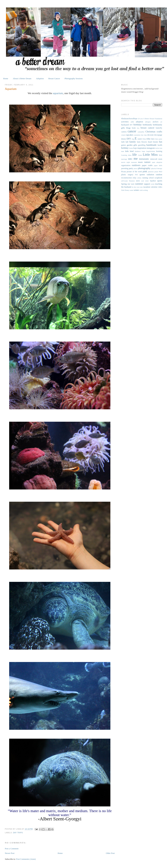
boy (138, 128)
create (123, 135)
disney (124, 139)
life (135, 155)
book (134, 128)
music (141, 162)
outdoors (136, 165)
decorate (151, 135)
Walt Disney (125, 190)
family (133, 142)
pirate (156, 172)
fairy (153, 139)
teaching (159, 184)
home (131, 148)
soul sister (145, 181)
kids (127, 151)
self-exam (124, 181)
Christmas (150, 131)
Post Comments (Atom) (26, 859)
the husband (126, 187)
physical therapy (157, 168)
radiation (150, 175)
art (161, 122)
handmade (152, 145)
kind (132, 151)
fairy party (159, 139)
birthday (138, 125)
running (145, 178)
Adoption (40, 78)
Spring (124, 184)
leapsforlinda (151, 151)
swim (153, 184)
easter (140, 139)
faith (123, 142)
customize (137, 135)
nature (147, 162)
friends (155, 142)
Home (6, 78)
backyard (125, 125)
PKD (160, 172)
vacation (147, 187)
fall (127, 142)
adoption (139, 122)
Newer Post (10, 853)
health (160, 145)
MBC (130, 159)
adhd (132, 122)
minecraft (154, 159)
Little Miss (150, 155)
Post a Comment (12, 849)
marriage (124, 159)
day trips (18, 833)
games (124, 145)
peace (136, 168)
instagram (151, 148)
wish (141, 190)
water (131, 190)
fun (161, 142)
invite (157, 148)
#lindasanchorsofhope (129, 119)
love (161, 155)
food (150, 142)
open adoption (157, 162)
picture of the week (134, 172)
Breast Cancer (54, 78)
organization (126, 165)
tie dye (134, 187)
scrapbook (158, 178)
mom (160, 159)
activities (125, 122)
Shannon (132, 181)
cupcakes (129, 135)
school (151, 178)
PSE (136, 175)
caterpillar (141, 132)
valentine (154, 187)
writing (145, 190)
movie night (125, 162)
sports (160, 181)
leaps (143, 151)
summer (139, 184)
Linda (140, 155)
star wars (131, 184)
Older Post (110, 853)
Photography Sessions (74, 78)
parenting (125, 168)
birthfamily (147, 125)
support (147, 184)
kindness (138, 151)
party (131, 168)
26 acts (140, 119)
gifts (135, 145)
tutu (141, 187)
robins (139, 178)
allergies (148, 122)
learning (159, 151)
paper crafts (147, 165)
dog (133, 139)
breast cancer (147, 128)
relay (135, 178)
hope (135, 148)
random (159, 175)
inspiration (142, 148)
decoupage (158, 135)
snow (138, 181)
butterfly (159, 128)
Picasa (124, 172)
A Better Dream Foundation (153, 119)
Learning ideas (126, 155)
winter (136, 190)
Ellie (149, 139)
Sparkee (153, 181)
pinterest (151, 172)
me (136, 158)
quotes (142, 175)
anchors (155, 122)
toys (138, 187)
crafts (159, 131)
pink (145, 171)
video (160, 187)
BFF (131, 125)
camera (124, 132)
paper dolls (158, 165)
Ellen (144, 139)
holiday (125, 148)
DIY (129, 139)
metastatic (144, 159)
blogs (128, 128)
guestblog (142, 145)
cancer (132, 131)
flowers (144, 142)
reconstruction (126, 178)
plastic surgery (127, 175)
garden (130, 145)
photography (144, 168)
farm (139, 142)
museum (134, 162)
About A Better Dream (22, 78)
